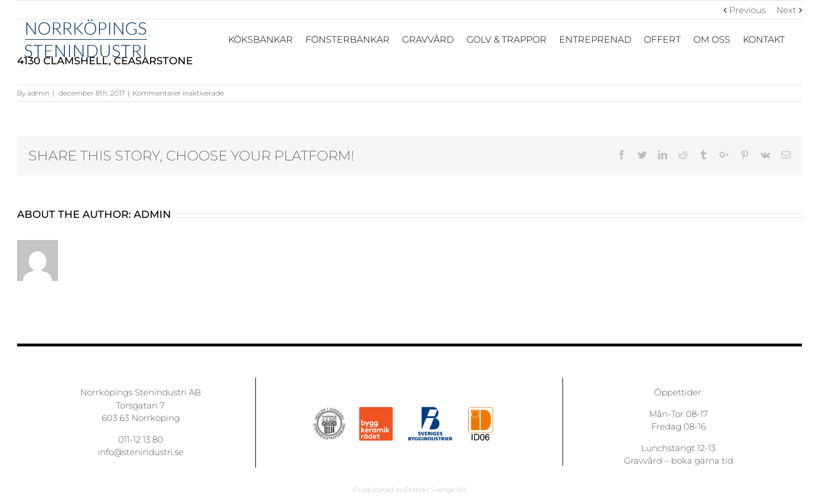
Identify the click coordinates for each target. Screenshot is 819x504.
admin (38, 93)
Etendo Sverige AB (435, 489)
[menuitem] (267, 39)
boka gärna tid (702, 460)
